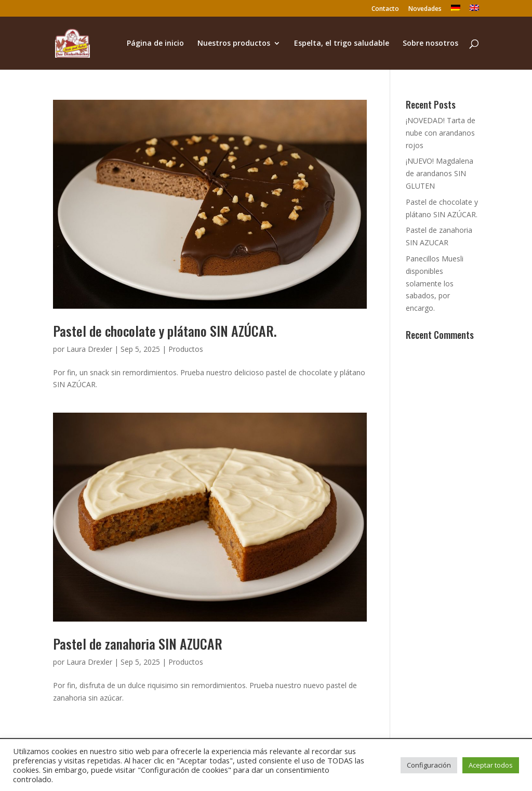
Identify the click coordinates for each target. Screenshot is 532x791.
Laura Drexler (89, 349)
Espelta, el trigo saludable (342, 44)
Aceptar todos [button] (491, 765)
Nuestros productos (234, 44)
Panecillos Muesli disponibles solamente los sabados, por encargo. (435, 283)
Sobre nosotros (430, 44)
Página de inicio (155, 44)
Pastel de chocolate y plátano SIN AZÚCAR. (165, 331)
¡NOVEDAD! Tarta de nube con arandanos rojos (441, 133)
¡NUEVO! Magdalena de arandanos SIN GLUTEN (440, 173)
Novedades (425, 9)
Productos (186, 349)
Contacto (385, 9)
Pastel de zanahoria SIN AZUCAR (138, 644)
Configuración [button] (429, 765)
